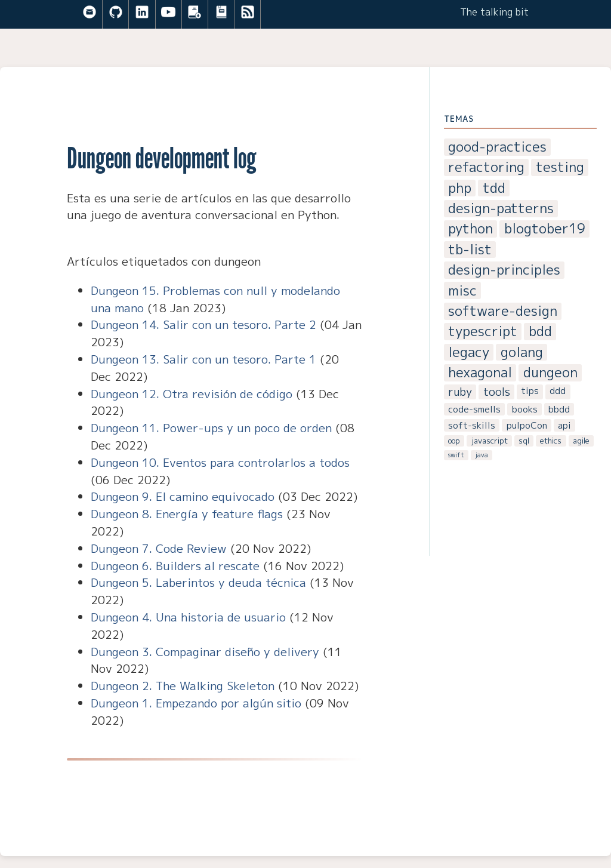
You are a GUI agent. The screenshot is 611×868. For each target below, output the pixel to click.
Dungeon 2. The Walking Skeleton (183, 686)
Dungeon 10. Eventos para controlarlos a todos (220, 462)
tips (530, 391)
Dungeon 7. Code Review (159, 548)
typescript (483, 332)
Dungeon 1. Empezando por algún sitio (196, 703)
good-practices (497, 147)
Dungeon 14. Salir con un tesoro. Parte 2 (203, 324)
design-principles (504, 270)
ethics (551, 441)
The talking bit (494, 12)
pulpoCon (527, 425)
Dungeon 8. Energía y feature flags (187, 514)
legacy (469, 353)
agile (581, 441)
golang (522, 353)
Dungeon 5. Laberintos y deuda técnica (198, 582)
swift (456, 455)
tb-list (470, 250)
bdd (540, 332)
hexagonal (480, 373)
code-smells (474, 409)
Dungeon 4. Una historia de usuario (188, 617)
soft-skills (472, 425)
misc (462, 290)
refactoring (486, 167)
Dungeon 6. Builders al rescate (175, 566)
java (482, 455)
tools (497, 392)
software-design (503, 311)
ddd (558, 391)
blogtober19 (545, 229)
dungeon (550, 373)
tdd (494, 188)
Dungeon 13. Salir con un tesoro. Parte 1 (203, 359)
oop (454, 441)
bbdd (559, 409)
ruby (460, 392)
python (470, 229)
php (460, 188)
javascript (490, 441)
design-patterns (501, 209)
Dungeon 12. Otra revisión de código (192, 394)
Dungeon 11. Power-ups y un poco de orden (211, 428)
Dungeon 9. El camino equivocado (183, 496)
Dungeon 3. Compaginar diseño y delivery (205, 652)
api (564, 425)
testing (560, 167)
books (525, 409)
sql (524, 441)
